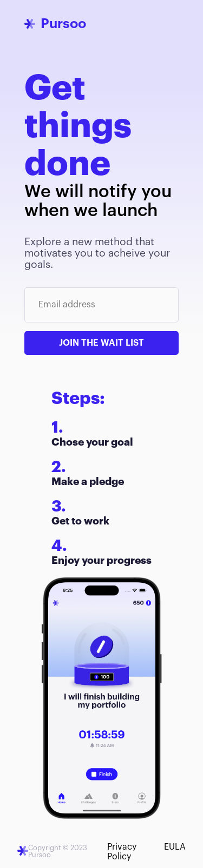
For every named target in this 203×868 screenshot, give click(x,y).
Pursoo (63, 23)
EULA (175, 847)
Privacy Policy (122, 852)
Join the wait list (101, 343)
